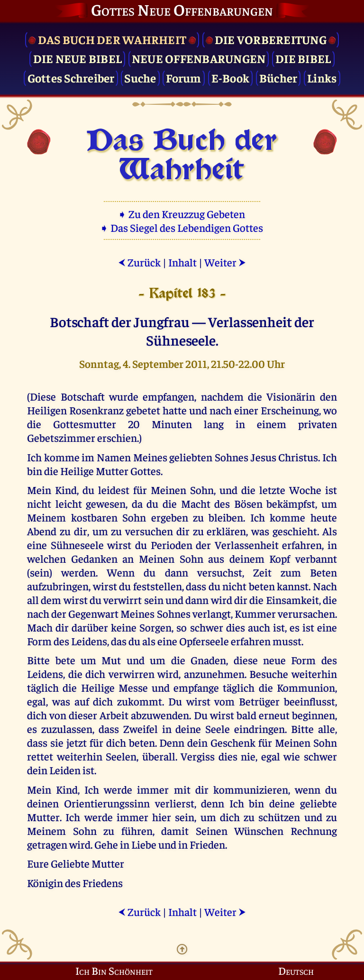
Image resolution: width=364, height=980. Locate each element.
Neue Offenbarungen (199, 58)
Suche (140, 78)
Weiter (225, 262)
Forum (183, 78)
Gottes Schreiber (71, 78)
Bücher (278, 78)
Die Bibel (303, 58)
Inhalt (182, 262)
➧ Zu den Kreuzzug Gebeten (182, 214)
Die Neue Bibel (78, 58)
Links (322, 78)
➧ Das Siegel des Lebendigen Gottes (182, 227)
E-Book (231, 78)
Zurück (139, 262)
